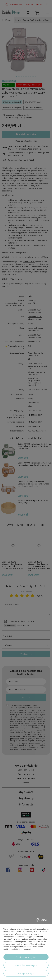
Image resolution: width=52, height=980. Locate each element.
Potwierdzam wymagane (26, 965)
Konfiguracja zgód (26, 973)
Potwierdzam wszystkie (26, 957)
